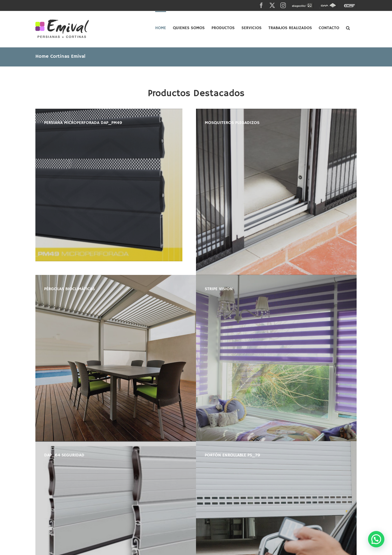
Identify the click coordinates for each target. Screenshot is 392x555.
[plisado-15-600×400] (276, 192)
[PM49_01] (109, 185)
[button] (348, 28)
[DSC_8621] (276, 358)
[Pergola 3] (116, 358)
